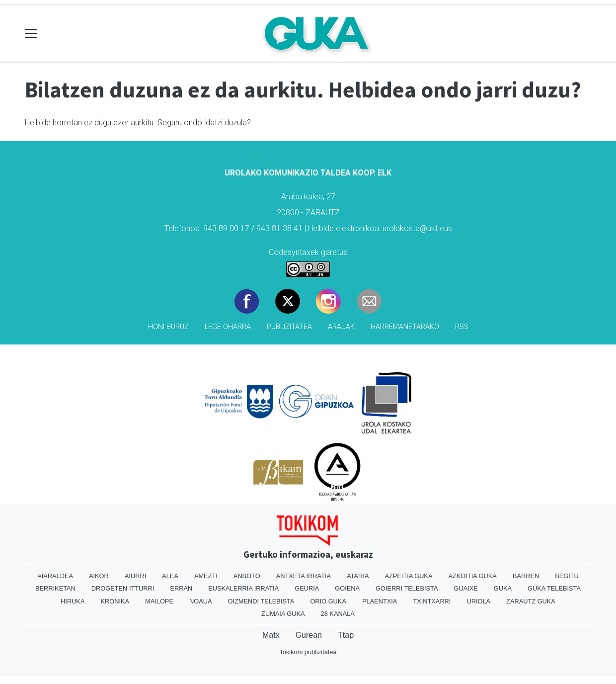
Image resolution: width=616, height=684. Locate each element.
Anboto (247, 576)
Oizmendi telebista (261, 601)
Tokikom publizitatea (308, 652)
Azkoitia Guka (472, 576)
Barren (526, 576)
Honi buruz (168, 327)
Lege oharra (228, 327)
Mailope (159, 601)
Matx (271, 635)
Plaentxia (380, 601)
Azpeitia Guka (408, 576)
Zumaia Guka (283, 614)
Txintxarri (432, 601)
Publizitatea (289, 327)
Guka (503, 588)
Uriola (478, 601)
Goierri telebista (407, 588)
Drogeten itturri (123, 588)
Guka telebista (554, 588)
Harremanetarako (405, 327)
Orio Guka (328, 601)
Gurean (309, 635)
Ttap (346, 635)
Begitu (567, 576)
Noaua (201, 601)
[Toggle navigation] (31, 34)
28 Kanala (338, 614)
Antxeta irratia (304, 576)
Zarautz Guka (531, 601)
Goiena (347, 588)
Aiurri (135, 576)
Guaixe (465, 588)
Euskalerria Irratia (243, 588)
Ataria (358, 576)
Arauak (341, 327)
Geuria (307, 588)
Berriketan (55, 588)
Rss (462, 327)
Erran (181, 588)
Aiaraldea (55, 576)
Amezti (206, 576)
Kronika (115, 601)
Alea (170, 576)
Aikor (99, 576)
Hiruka (73, 601)
